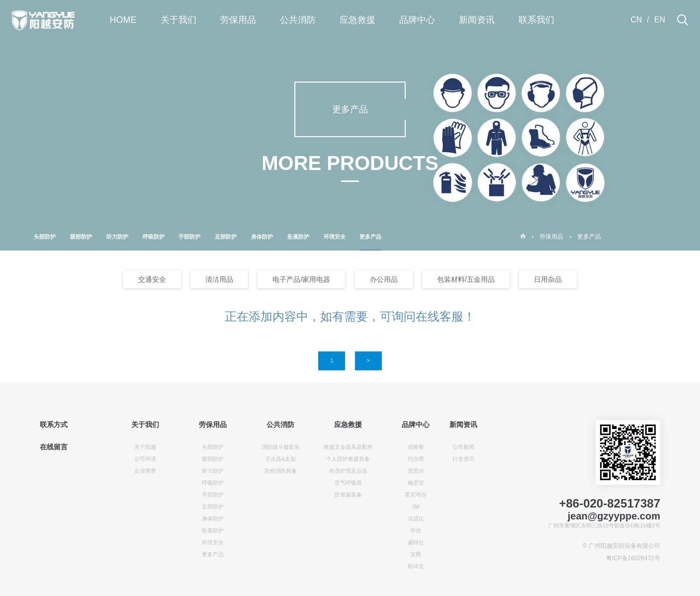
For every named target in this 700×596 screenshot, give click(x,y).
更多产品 (370, 242)
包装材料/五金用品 (466, 279)
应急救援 (357, 20)
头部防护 (45, 237)
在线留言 (54, 447)
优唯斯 (416, 447)
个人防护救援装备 (348, 459)
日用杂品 (548, 279)
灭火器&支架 (280, 459)
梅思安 (416, 483)
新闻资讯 (477, 20)
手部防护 (189, 237)
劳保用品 (238, 20)
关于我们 (178, 20)
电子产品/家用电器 (301, 279)
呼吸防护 (154, 237)
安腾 (416, 554)
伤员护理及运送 (348, 471)
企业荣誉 (145, 471)
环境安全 (335, 237)
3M (416, 507)
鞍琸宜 (416, 566)
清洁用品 (219, 279)
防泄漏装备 (348, 495)
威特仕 (416, 542)
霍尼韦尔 (416, 495)
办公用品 (384, 279)
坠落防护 (298, 237)
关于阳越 (145, 447)
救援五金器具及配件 (348, 447)
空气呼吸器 (348, 483)
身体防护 (262, 237)
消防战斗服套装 (281, 447)
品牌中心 (417, 20)
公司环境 (145, 459)
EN (660, 20)
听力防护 (117, 237)
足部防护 (226, 237)
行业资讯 (463, 459)
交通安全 (152, 279)
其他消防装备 (280, 471)
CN (636, 20)
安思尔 (416, 471)
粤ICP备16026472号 (633, 558)
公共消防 (298, 20)
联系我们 (536, 20)
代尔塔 (416, 459)
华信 (416, 530)
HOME (123, 20)
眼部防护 (81, 237)
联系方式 (54, 425)
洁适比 (416, 518)
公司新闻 (463, 447)
